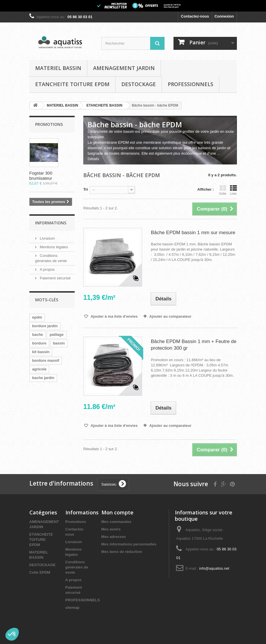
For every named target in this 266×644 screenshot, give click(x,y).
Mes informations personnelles (129, 544)
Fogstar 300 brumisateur (41, 176)
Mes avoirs (111, 529)
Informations (51, 223)
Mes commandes (117, 522)
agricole (39, 369)
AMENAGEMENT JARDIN (124, 68)
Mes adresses (114, 537)
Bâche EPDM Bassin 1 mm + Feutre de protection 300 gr (194, 345)
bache (38, 335)
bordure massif (46, 360)
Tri (86, 189)
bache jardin (43, 378)
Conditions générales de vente (77, 567)
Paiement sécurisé (55, 278)
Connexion (224, 16)
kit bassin (41, 352)
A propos (47, 269)
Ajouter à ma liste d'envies (114, 316)
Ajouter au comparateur (170, 316)
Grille (223, 190)
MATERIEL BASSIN (58, 68)
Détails (93, 159)
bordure (39, 343)
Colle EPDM (40, 572)
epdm (37, 317)
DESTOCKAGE (139, 84)
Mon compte (117, 512)
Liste (233, 190)
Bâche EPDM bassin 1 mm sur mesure (193, 233)
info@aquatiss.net (214, 568)
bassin (59, 343)
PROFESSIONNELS (190, 84)
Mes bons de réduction (122, 552)
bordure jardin (45, 326)
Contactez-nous (195, 16)
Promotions (49, 124)
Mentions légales (53, 247)
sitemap (72, 608)
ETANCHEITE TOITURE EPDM (72, 84)
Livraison (47, 238)
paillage (56, 335)
